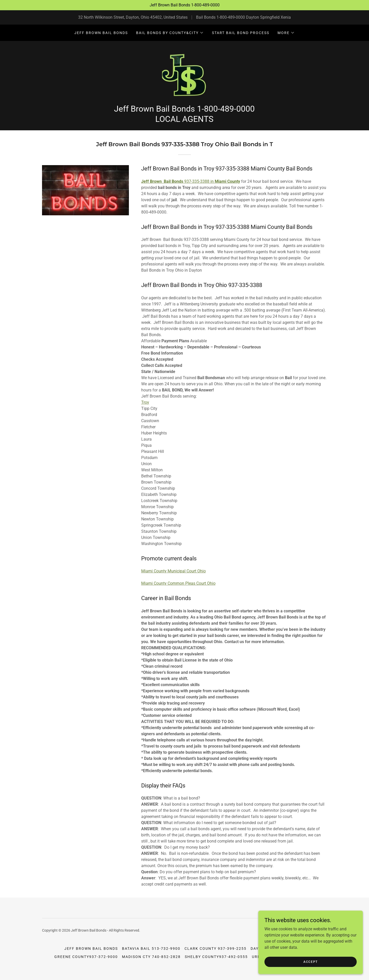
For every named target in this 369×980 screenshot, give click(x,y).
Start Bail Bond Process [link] (241, 33)
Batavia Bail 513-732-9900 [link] (151, 953)
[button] (170, 33)
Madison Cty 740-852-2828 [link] (151, 962)
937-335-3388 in (191, 186)
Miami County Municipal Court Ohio (173, 576)
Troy (145, 407)
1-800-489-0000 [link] (231, 17)
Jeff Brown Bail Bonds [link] (101, 33)
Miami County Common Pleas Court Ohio (178, 588)
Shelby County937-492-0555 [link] (216, 962)
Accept (312, 962)
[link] (184, 76)
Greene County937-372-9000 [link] (86, 962)
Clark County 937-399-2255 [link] (216, 953)
